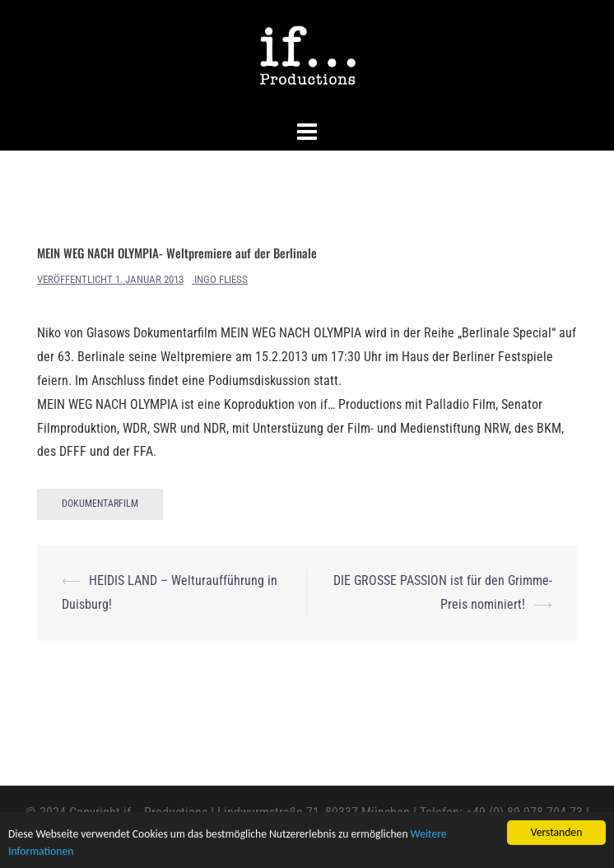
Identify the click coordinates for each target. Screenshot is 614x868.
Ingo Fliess (221, 279)
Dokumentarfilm (100, 504)
